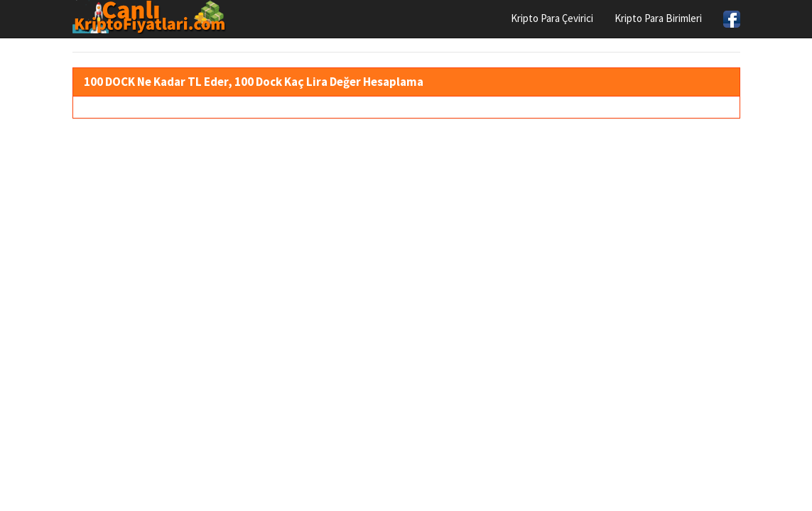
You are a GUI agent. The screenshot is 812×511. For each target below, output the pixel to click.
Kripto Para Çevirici (552, 18)
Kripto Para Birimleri (658, 18)
